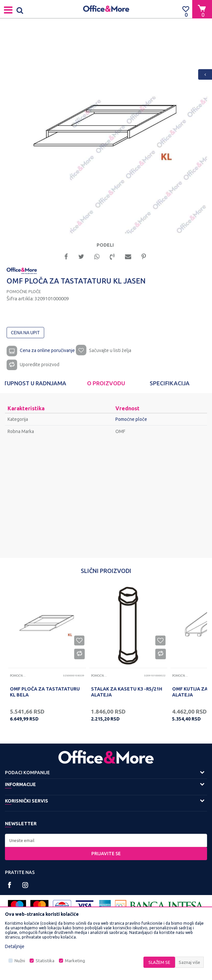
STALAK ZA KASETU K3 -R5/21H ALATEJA (127, 692)
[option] (106, 133)
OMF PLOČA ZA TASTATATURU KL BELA (45, 692)
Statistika (45, 961)
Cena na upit (25, 333)
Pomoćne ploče (24, 291)
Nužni (20, 961)
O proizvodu (106, 383)
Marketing (75, 961)
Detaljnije (15, 946)
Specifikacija (170, 383)
